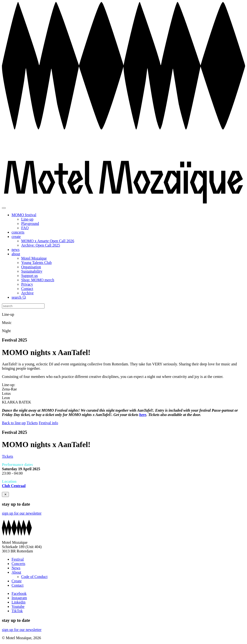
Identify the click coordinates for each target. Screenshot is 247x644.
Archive (27, 293)
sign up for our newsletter (22, 513)
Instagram (19, 598)
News (16, 568)
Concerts (18, 564)
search (19, 297)
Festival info (48, 423)
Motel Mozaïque (34, 258)
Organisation (31, 267)
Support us (29, 276)
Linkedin (19, 602)
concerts (18, 232)
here (143, 415)
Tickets (32, 423)
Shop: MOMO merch (38, 280)
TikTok (17, 611)
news (16, 250)
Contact (27, 289)
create (16, 237)
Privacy (27, 284)
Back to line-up (14, 423)
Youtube (18, 607)
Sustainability (32, 271)
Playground (30, 224)
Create (17, 581)
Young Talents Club (36, 263)
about (16, 254)
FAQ (25, 228)
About (16, 572)
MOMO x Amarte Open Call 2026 (48, 241)
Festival (18, 559)
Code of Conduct (34, 577)
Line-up (27, 219)
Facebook (19, 594)
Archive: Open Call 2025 (41, 245)
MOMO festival (24, 215)
